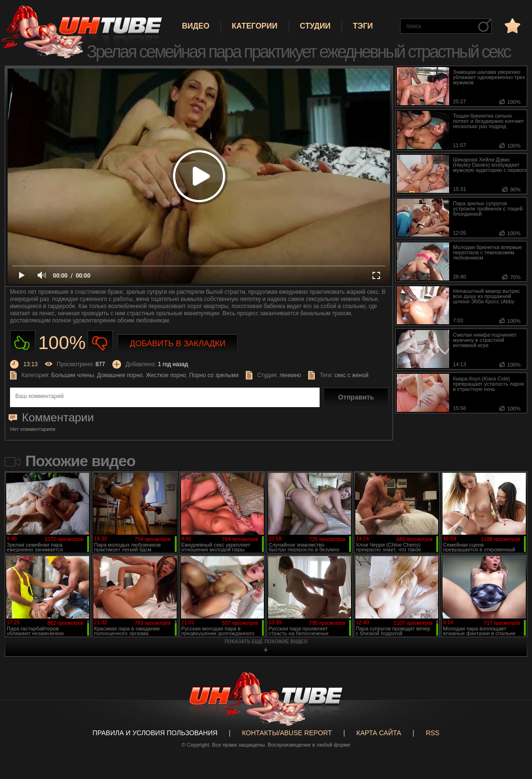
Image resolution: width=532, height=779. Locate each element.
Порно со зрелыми (214, 375)
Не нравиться (100, 343)
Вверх (511, 734)
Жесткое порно (166, 375)
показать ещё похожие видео (266, 642)
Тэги (363, 26)
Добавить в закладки (178, 344)
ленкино (291, 375)
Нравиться (23, 343)
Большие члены (73, 375)
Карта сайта (379, 733)
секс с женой (351, 375)
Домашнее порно (120, 375)
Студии (315, 26)
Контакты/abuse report (287, 733)
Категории (255, 26)
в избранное (512, 25)
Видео (196, 26)
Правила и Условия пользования (155, 733)
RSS (433, 733)
